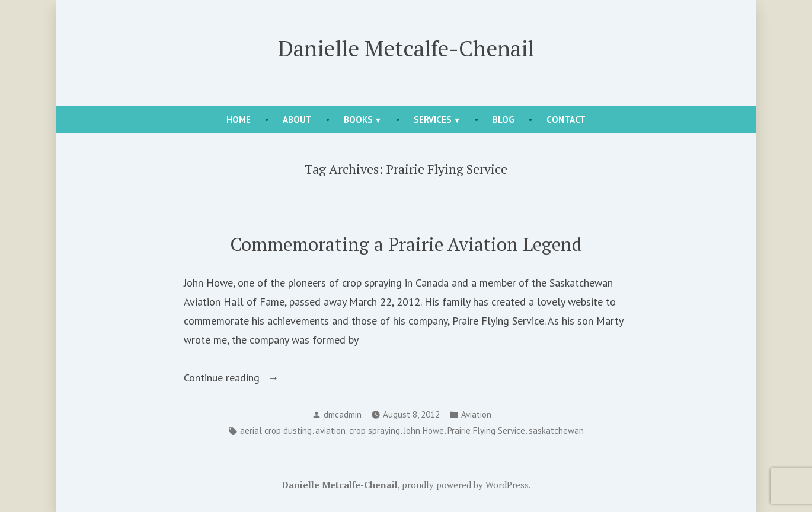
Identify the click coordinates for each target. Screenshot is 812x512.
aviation (330, 430)
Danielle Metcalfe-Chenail (406, 48)
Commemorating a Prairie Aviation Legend (406, 244)
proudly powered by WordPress (465, 485)
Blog (503, 120)
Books (358, 120)
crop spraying (375, 430)
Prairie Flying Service (486, 430)
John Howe (424, 430)
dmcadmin (343, 414)
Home (239, 120)
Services (433, 120)
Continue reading (261, 378)
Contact (566, 120)
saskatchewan (556, 430)
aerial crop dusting (276, 430)
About (297, 120)
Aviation (476, 414)
